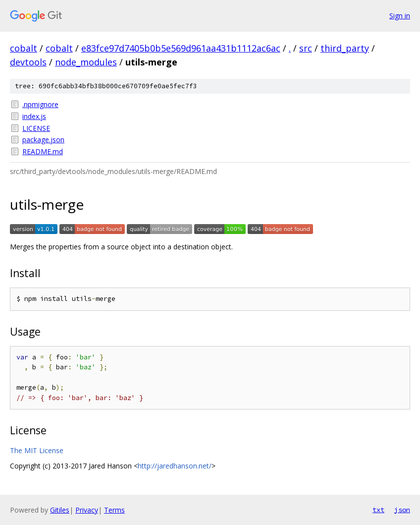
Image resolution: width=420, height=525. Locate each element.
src (306, 48)
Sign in (400, 16)
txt (378, 510)
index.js (34, 116)
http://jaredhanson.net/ (175, 466)
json (402, 510)
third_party (345, 48)
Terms (114, 510)
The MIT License (37, 450)
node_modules (86, 62)
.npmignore (40, 104)
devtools (28, 62)
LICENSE (36, 128)
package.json (43, 140)
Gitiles (60, 510)
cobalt (24, 48)
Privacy (87, 510)
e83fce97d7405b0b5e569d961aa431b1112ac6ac (181, 48)
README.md (43, 151)
